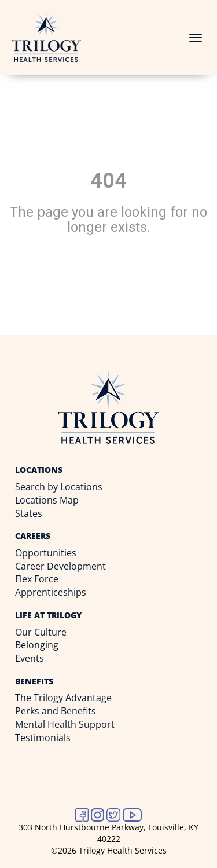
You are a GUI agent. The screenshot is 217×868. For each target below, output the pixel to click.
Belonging (37, 645)
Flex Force (37, 579)
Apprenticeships (51, 592)
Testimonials (43, 738)
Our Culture (41, 632)
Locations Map (47, 500)
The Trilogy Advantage (63, 698)
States (29, 513)
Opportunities (46, 553)
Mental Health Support (65, 724)
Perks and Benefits (56, 711)
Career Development (60, 566)
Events (30, 658)
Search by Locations (59, 487)
